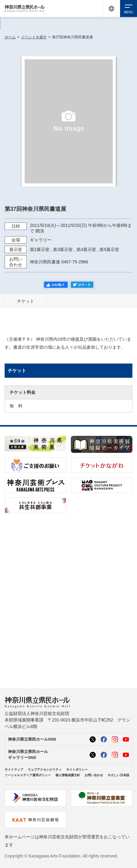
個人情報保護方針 (68, 775)
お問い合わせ (94, 775)
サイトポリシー (77, 770)
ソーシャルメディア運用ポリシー (28, 775)
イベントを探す (34, 37)
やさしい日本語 (119, 775)
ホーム (10, 37)
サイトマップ (14, 770)
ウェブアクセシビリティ (45, 770)
